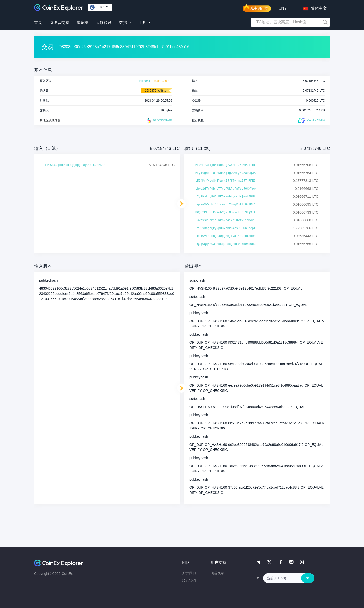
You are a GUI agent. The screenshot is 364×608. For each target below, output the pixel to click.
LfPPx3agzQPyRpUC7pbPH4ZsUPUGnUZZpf (225, 228)
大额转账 (104, 23)
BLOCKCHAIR (159, 121)
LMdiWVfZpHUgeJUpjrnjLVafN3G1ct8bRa (225, 236)
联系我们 (189, 581)
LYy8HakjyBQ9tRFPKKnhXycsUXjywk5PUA (225, 197)
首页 (38, 23)
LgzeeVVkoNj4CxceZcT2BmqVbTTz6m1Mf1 (225, 205)
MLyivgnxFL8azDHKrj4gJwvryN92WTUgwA (225, 173)
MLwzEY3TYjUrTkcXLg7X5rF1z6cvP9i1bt (225, 165)
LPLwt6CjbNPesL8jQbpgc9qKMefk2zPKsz (75, 165)
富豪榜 (83, 23)
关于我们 (189, 573)
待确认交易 (59, 23)
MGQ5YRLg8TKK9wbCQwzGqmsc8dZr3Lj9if (225, 213)
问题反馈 (217, 573)
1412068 (144, 81)
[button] (314, 7)
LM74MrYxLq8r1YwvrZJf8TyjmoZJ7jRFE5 (225, 181)
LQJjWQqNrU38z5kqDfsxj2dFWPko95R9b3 (225, 244)
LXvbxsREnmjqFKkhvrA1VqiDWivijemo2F (225, 220)
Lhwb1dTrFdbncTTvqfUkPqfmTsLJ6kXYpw (225, 189)
